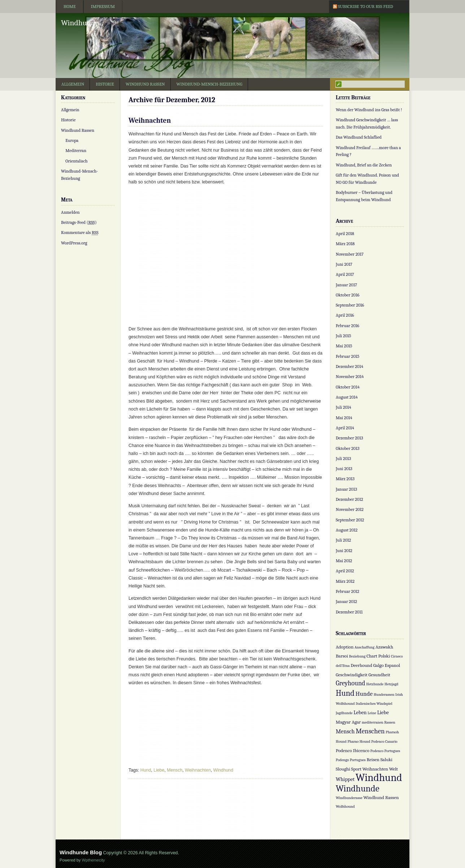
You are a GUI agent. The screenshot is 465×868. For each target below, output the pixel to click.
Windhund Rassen (145, 84)
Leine (372, 713)
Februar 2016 (347, 326)
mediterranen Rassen (379, 722)
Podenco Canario (384, 741)
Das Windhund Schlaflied (359, 137)
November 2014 (350, 377)
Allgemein (73, 84)
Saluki (386, 759)
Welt (394, 769)
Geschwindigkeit (352, 675)
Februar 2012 (347, 591)
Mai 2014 (344, 418)
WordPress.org (74, 243)
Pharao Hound (359, 741)
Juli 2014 (344, 407)
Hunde (364, 694)
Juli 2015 (343, 336)
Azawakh (384, 647)
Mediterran (76, 151)
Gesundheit (379, 675)
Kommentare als (80, 233)
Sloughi (343, 769)
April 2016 (345, 315)
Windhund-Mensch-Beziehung (210, 84)
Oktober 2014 (348, 387)
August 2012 (347, 530)
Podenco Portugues (385, 751)
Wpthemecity (94, 860)
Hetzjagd (391, 684)
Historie (105, 84)
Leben (360, 713)
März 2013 (345, 479)
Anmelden (70, 212)
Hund (146, 770)
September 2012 (350, 520)
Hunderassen (384, 695)
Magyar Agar (348, 722)
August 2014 (347, 397)
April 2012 (345, 571)
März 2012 (345, 581)
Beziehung (357, 656)
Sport (357, 769)
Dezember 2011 (349, 612)
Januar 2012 (346, 602)
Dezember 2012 (349, 499)
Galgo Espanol (387, 665)
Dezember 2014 (349, 366)
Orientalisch (76, 161)
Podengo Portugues (351, 760)
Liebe (159, 770)
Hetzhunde (375, 684)
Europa (72, 140)
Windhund (223, 770)
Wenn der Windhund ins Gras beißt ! (369, 110)
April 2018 (345, 234)
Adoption (345, 647)
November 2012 (350, 509)
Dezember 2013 (349, 438)
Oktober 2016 (347, 295)
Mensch (175, 770)
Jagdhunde (344, 713)
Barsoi (342, 656)
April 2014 (345, 428)
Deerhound (361, 665)
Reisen (373, 759)
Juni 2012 (344, 551)
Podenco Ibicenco (353, 750)
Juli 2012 (343, 540)
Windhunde (80, 23)
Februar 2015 (347, 356)
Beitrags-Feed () (79, 222)
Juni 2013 (344, 469)
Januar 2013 (346, 489)
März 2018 (345, 244)
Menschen (370, 731)
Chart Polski (378, 656)
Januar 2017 (346, 285)
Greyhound (351, 683)
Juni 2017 (344, 264)
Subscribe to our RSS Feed (366, 6)
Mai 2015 (344, 346)
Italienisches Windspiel (374, 704)
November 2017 (350, 254)
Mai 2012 (344, 561)
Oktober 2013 (347, 448)
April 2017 (345, 274)
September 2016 (350, 305)
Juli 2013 (343, 459)
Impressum (103, 6)
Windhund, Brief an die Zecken (364, 165)
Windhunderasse (349, 798)
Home (70, 6)
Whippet (345, 779)
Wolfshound (345, 806)
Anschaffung (364, 647)
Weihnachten (150, 120)
